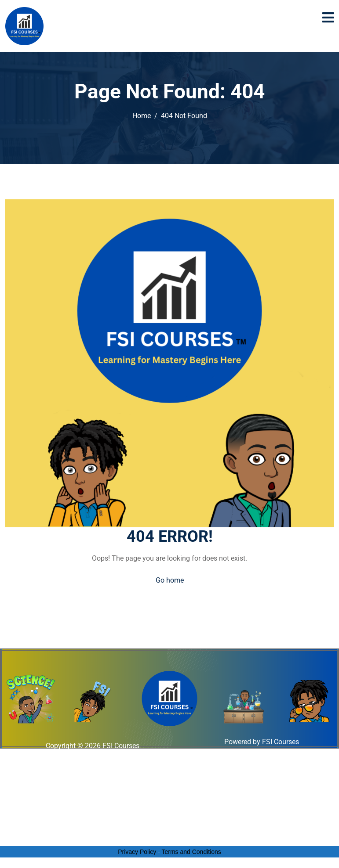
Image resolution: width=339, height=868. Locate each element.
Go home (170, 580)
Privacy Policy (137, 852)
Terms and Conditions (191, 852)
